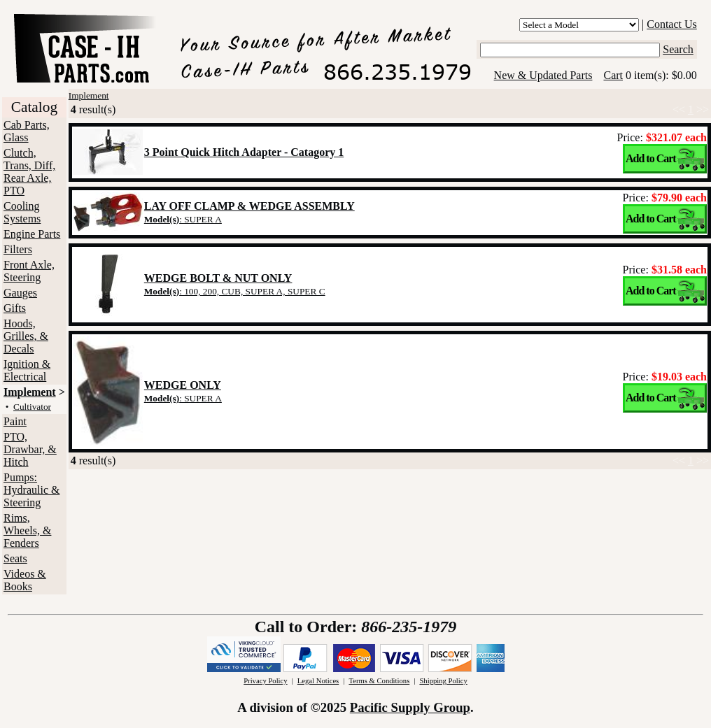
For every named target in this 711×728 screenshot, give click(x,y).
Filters (18, 249)
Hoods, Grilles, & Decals (26, 336)
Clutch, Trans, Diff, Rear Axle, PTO (29, 172)
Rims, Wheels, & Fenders (27, 530)
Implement (30, 392)
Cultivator (32, 407)
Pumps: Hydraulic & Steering (31, 490)
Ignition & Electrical (27, 370)
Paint (15, 421)
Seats (15, 558)
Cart (613, 75)
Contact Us (672, 24)
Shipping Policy (443, 681)
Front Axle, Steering (29, 271)
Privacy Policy (265, 681)
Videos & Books (25, 580)
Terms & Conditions (379, 681)
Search (678, 49)
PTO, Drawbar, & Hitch (30, 449)
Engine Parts (32, 234)
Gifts (15, 308)
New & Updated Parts (543, 75)
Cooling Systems (22, 212)
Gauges (20, 293)
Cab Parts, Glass (27, 131)
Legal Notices (318, 681)
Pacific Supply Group (410, 707)
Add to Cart (651, 158)
